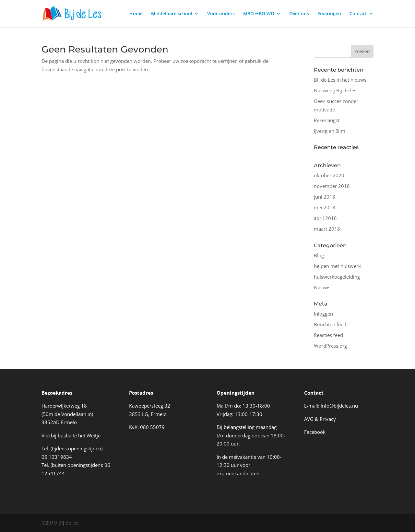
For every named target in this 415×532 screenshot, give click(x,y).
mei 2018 (325, 207)
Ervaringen (329, 14)
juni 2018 (325, 197)
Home (136, 14)
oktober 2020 (329, 175)
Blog (319, 255)
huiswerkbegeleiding (337, 277)
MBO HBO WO (259, 14)
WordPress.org (330, 346)
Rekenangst (327, 120)
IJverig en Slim (330, 131)
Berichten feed (330, 324)
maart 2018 (327, 229)
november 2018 (332, 186)
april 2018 (325, 218)
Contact (358, 14)
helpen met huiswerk (337, 266)
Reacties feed (328, 335)
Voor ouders (221, 14)
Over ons (299, 14)
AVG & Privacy (320, 419)
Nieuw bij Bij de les (335, 90)
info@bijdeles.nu (339, 406)
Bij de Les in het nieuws (340, 80)
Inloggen (323, 314)
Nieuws (322, 287)
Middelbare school (172, 14)
